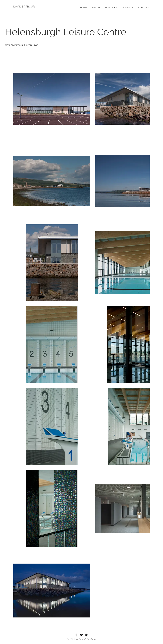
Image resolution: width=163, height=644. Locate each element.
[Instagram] (87, 635)
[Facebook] (76, 635)
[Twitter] (81, 635)
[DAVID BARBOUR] (24, 7)
